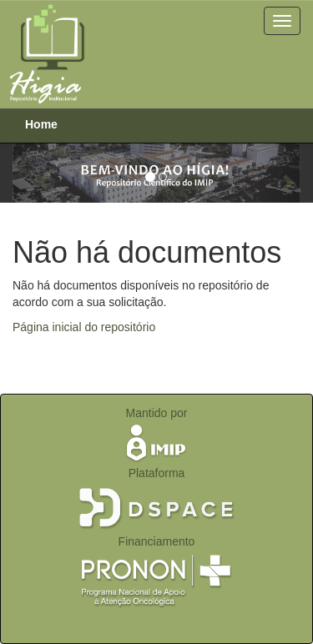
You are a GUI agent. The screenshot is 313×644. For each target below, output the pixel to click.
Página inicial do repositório (84, 327)
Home (41, 124)
